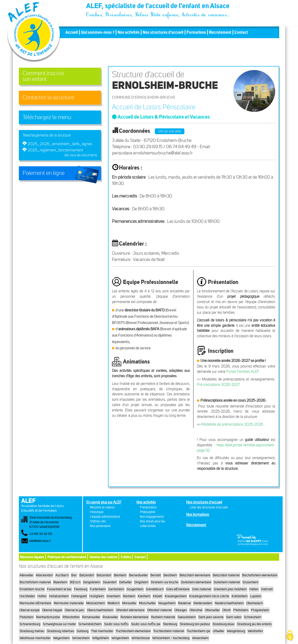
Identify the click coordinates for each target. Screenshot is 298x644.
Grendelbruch (155, 589)
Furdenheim (98, 589)
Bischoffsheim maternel (35, 582)
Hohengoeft (79, 596)
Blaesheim (60, 582)
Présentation (148, 507)
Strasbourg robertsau (60, 631)
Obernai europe (30, 610)
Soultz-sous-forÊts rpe (146, 624)
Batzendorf (87, 575)
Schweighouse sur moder (59, 624)
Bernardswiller (138, 575)
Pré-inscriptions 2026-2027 (218, 385)
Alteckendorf (44, 575)
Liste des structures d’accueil (209, 507)
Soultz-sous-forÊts (116, 624)
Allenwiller (26, 575)
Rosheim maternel (163, 617)
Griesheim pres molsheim (230, 589)
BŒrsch (75, 582)
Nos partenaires (100, 526)
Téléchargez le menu (47, 117)
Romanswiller (91, 617)
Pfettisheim (241, 610)
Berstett (156, 575)
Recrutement (220, 32)
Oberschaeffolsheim (100, 610)
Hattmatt (267, 589)
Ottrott (227, 610)
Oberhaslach (255, 603)
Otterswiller (212, 610)
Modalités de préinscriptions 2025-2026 (232, 424)
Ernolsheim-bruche (32, 589)
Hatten (254, 589)
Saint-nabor (234, 617)
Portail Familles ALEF (243, 372)
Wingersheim (120, 638)
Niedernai (185, 603)
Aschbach (62, 575)
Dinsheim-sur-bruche (165, 582)
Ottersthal (196, 610)
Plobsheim (27, 617)
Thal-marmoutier (102, 631)
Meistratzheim (96, 603)
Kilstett (158, 596)
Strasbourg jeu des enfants (254, 624)
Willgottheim (101, 638)
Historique (97, 512)
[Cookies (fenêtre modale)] (290, 636)
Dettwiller (125, 582)
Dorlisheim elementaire (196, 582)
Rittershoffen (71, 617)
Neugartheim (167, 603)
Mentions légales (32, 557)
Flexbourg (81, 589)
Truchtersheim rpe (198, 631)
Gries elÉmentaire (178, 589)
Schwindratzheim (90, 624)
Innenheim (113, 596)
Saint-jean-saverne (211, 617)
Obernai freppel (52, 610)
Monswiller (129, 603)
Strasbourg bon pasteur (195, 624)
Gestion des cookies (103, 557)
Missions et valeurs (102, 507)
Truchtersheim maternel (169, 631)
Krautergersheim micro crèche (209, 596)
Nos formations (198, 515)
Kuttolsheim (240, 596)
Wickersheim (81, 638)
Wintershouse (141, 638)
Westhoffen (255, 631)
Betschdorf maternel (226, 575)
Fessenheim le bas (59, 589)
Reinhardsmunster (48, 617)
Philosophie (148, 512)
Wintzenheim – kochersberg (171, 638)
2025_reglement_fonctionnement (55, 150)
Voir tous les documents (81, 155)
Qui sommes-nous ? (98, 32)
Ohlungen (181, 610)
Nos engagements (152, 517)
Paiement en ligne (44, 173)
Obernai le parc (75, 610)
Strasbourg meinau (32, 631)
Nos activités (129, 32)
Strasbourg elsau (223, 624)
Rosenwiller (110, 617)
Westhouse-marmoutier (35, 638)
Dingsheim (141, 582)
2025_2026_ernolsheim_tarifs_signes (60, 144)
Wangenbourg (236, 631)
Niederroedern (203, 603)
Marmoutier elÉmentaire (35, 603)
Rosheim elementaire (135, 617)
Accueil (72, 32)
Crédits (126, 557)
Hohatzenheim (59, 596)
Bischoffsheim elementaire (260, 575)
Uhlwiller (218, 631)
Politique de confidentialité (67, 557)
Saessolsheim (187, 617)
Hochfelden (27, 596)
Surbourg (83, 631)
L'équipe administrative (105, 517)
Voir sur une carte (170, 131)
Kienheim (144, 596)
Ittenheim (129, 596)
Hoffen (42, 596)
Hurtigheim (97, 596)
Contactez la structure (48, 97)
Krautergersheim (176, 596)
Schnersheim (253, 617)
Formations (196, 32)
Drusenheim (251, 582)
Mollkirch (114, 603)
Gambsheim (116, 589)
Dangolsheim (92, 582)
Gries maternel (202, 589)
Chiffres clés (98, 521)
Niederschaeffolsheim (229, 603)
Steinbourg (170, 624)
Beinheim (120, 575)
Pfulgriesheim (260, 610)
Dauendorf (110, 582)
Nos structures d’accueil (163, 32)
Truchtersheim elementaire (133, 631)
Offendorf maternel (159, 610)
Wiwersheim (200, 638)
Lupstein (256, 596)
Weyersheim (61, 638)
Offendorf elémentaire (130, 610)
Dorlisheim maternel (227, 582)
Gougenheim (135, 589)
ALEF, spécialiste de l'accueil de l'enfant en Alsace (158, 7)
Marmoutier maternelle (69, 603)
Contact (241, 32)
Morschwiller (147, 603)
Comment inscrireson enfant (43, 76)
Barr (74, 575)
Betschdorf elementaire (195, 575)
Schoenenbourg (30, 624)
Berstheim (170, 575)
